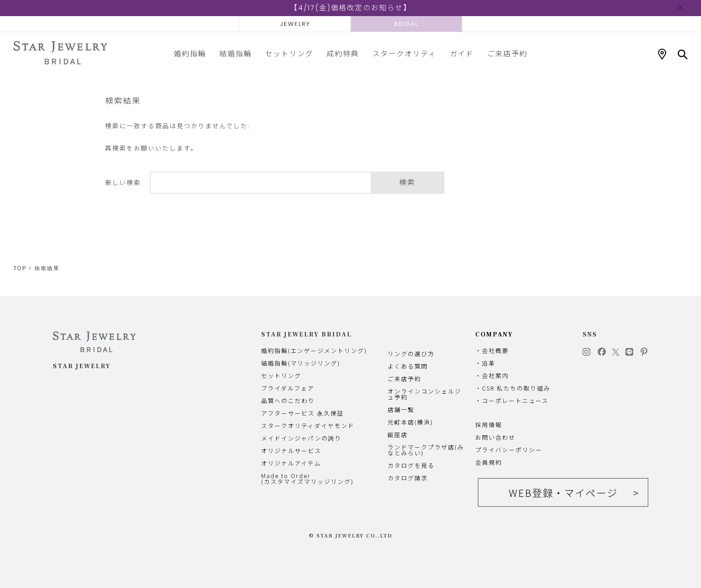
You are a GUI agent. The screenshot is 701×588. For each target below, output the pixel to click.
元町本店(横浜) (410, 422)
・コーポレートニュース (512, 401)
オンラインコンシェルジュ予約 (424, 394)
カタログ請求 (408, 478)
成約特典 (343, 53)
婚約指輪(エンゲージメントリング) (314, 351)
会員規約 (489, 462)
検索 (407, 183)
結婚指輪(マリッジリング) (301, 363)
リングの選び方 (411, 354)
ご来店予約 (507, 53)
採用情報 (489, 425)
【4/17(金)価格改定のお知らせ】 (351, 8)
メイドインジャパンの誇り (301, 438)
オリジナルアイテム (291, 463)
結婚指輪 (236, 53)
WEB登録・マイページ (563, 492)
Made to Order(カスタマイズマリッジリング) (307, 479)
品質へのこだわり (288, 401)
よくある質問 (408, 366)
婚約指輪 (190, 53)
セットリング (289, 53)
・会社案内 (492, 376)
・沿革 (485, 363)
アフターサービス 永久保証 (302, 413)
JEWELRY (295, 24)
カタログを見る (411, 465)
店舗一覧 (401, 409)
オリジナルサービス (291, 451)
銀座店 (398, 435)
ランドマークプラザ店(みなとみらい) (426, 450)
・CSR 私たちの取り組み (513, 388)
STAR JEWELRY (82, 366)
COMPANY (494, 335)
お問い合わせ (495, 437)
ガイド (462, 53)
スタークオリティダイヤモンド (308, 426)
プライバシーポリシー (509, 450)
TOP (20, 268)
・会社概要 (492, 351)
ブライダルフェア (288, 388)
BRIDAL (406, 24)
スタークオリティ (404, 53)
